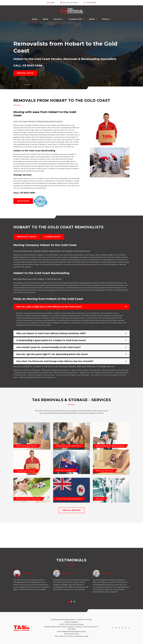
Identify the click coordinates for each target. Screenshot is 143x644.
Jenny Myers (27, 573)
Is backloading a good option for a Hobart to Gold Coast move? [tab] (71, 340)
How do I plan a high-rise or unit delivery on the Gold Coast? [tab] (71, 307)
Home (35, 19)
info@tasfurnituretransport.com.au (74, 632)
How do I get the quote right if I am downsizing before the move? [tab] (71, 354)
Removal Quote (25, 73)
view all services (71, 510)
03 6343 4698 (91, 3)
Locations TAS (75, 19)
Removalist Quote (27, 237)
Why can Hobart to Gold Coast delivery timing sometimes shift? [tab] (71, 333)
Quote (92, 19)
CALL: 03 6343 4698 (28, 65)
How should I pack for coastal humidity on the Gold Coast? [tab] (71, 347)
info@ (52, 3)
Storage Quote (52, 237)
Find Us (105, 19)
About (45, 19)
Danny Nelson (107, 573)
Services (57, 19)
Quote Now (23, 201)
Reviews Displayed (71, 622)
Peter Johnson (68, 573)
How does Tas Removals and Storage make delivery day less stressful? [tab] (71, 361)
